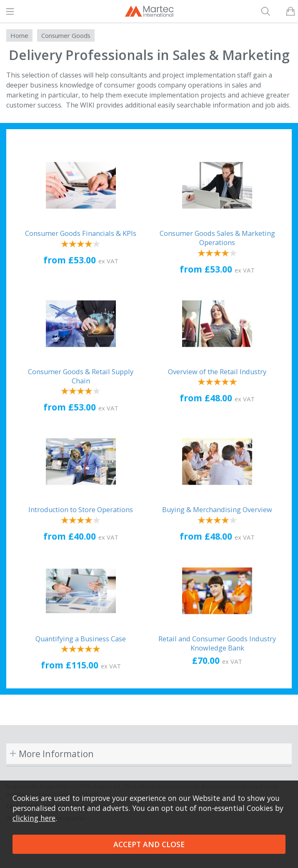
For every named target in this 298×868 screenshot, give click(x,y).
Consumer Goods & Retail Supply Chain (81, 376)
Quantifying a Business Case (81, 639)
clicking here (34, 818)
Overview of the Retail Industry (217, 372)
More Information (56, 754)
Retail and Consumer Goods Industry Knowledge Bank (217, 643)
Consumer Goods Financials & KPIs (81, 233)
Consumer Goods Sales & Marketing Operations (217, 238)
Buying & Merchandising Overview (217, 510)
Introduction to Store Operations (81, 510)
